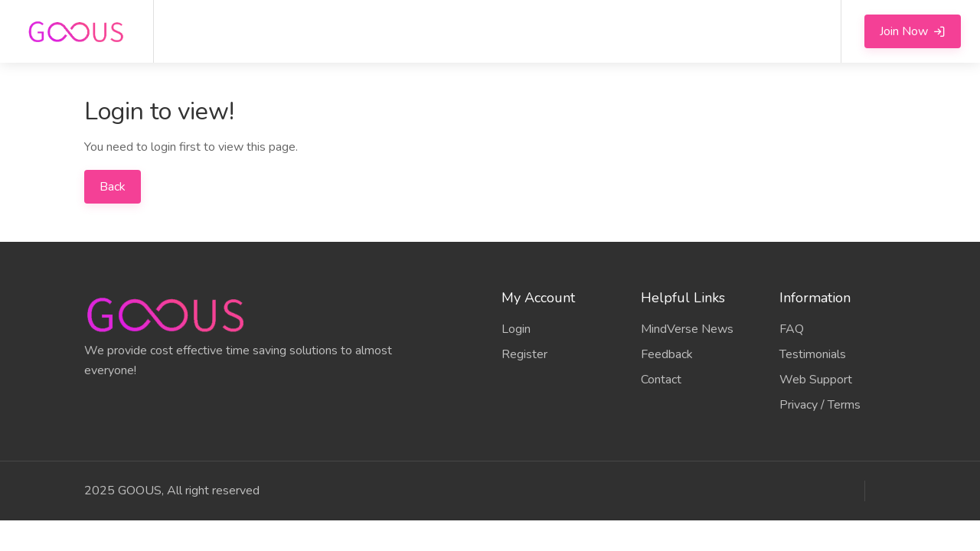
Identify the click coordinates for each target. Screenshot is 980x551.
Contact (661, 380)
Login (516, 329)
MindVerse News (687, 329)
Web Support (816, 380)
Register (524, 354)
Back (113, 187)
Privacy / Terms (820, 405)
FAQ (792, 329)
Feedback (667, 354)
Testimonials (813, 354)
